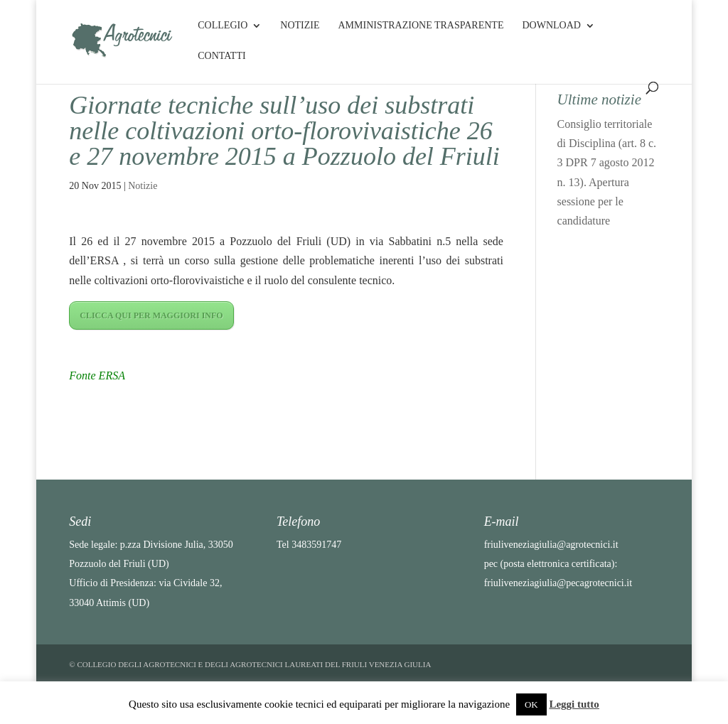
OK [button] (531, 704)
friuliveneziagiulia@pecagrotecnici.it (558, 583)
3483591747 (316, 545)
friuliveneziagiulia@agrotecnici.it (551, 545)
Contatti (221, 56)
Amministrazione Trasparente (421, 26)
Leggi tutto (574, 704)
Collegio (223, 26)
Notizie (300, 26)
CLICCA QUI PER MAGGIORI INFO (151, 315)
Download (551, 26)
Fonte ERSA (97, 375)
